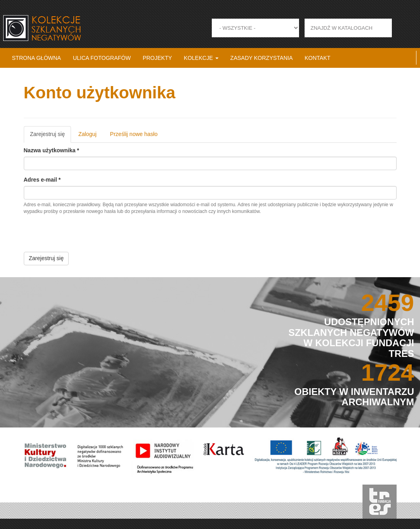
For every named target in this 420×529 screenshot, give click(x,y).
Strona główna (36, 58)
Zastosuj (401, 28)
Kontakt (317, 58)
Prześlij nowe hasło (134, 134)
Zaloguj (87, 134)
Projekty (157, 58)
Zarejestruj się (51, 137)
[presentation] (84, 236)
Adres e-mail (42, 180)
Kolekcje (201, 58)
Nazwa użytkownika (52, 150)
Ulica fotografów (102, 58)
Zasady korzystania (262, 58)
